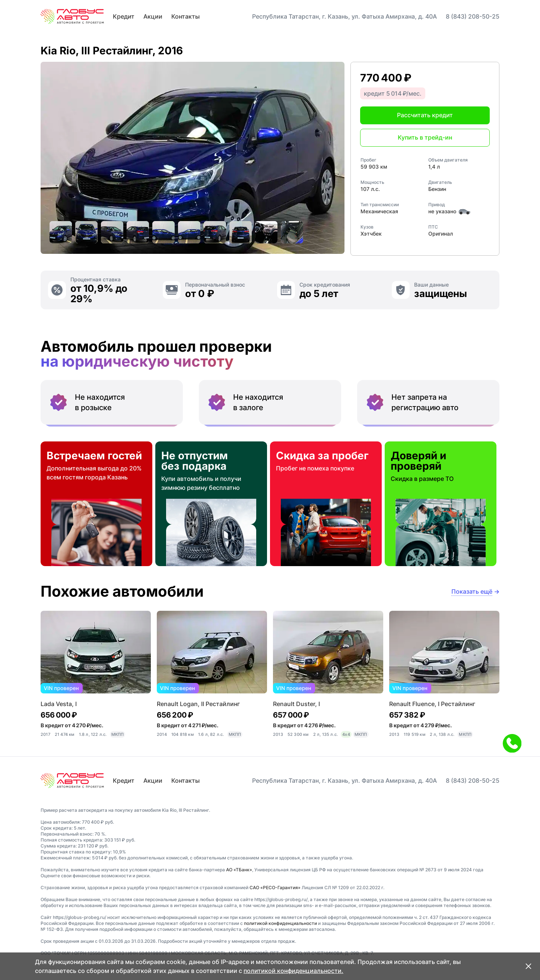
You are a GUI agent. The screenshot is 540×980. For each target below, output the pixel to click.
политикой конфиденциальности (280, 923)
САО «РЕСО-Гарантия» (275, 888)
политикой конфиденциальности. (293, 971)
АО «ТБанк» (239, 870)
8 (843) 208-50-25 (473, 16)
